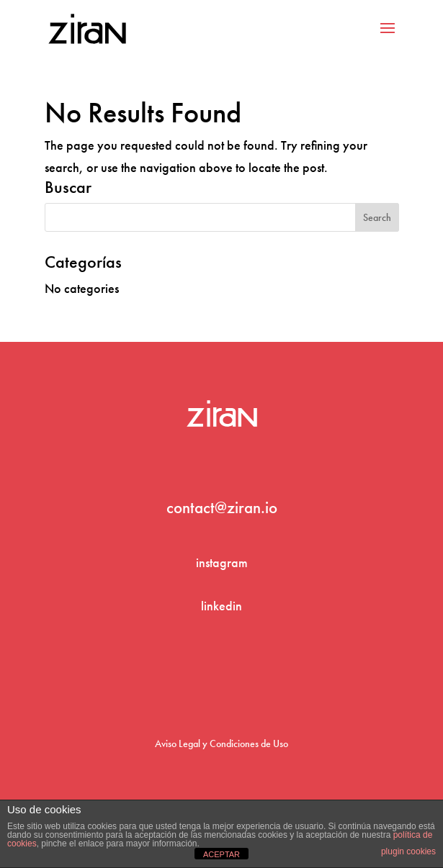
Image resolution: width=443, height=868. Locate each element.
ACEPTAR (221, 854)
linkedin (221, 606)
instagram (222, 562)
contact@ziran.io (222, 507)
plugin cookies (408, 851)
